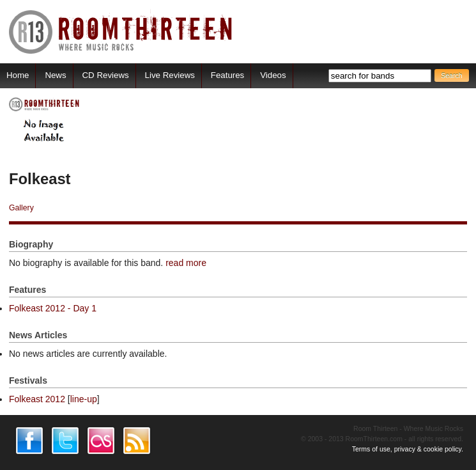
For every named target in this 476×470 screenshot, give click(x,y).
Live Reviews (170, 75)
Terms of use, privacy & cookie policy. (408, 449)
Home (18, 75)
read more (186, 263)
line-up (84, 399)
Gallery (21, 208)
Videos (273, 75)
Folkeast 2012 (37, 399)
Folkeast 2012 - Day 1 (53, 308)
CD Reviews (106, 75)
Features (227, 75)
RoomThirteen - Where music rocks (121, 32)
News (55, 75)
